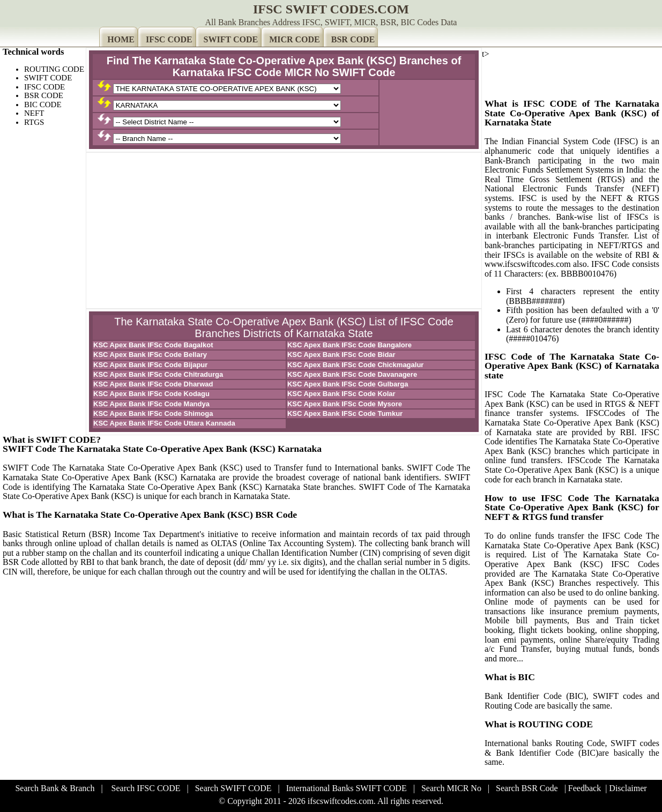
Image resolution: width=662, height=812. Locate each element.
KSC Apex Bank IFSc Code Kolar (341, 394)
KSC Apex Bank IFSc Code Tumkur (345, 414)
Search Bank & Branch (55, 788)
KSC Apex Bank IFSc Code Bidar (341, 355)
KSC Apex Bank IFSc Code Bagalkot (153, 345)
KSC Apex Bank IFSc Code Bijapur (150, 365)
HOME (121, 39)
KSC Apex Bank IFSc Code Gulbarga (348, 384)
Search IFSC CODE (146, 788)
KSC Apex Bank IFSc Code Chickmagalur (356, 365)
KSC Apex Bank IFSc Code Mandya (151, 404)
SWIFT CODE (231, 39)
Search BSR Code (527, 788)
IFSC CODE (169, 39)
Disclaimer (628, 788)
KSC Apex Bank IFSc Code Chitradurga (158, 374)
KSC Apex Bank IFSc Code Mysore (345, 404)
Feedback (585, 788)
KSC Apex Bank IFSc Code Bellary (150, 355)
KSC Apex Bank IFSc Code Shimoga (153, 414)
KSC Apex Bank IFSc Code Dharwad (153, 384)
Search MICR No (451, 788)
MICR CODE (295, 39)
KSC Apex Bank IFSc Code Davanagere (352, 374)
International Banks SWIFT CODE (347, 788)
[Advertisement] (284, 230)
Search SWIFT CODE (233, 788)
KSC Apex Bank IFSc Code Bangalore (349, 345)
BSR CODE (353, 39)
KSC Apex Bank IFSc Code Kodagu (151, 394)
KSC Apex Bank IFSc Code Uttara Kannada (164, 423)
